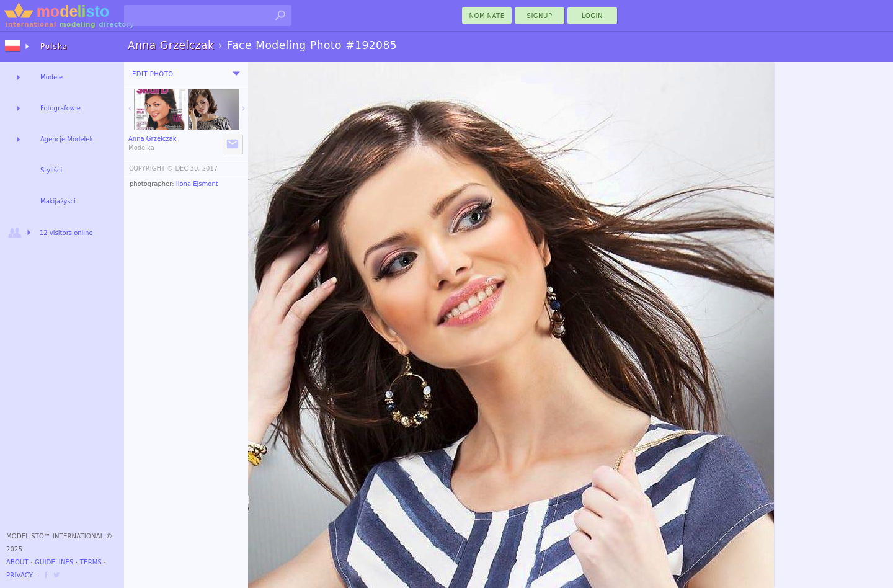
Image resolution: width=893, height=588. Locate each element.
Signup (540, 16)
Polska (54, 47)
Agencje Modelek (67, 139)
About (17, 562)
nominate (487, 16)
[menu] (236, 74)
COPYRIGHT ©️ (151, 168)
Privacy (20, 575)
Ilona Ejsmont (197, 184)
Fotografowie (60, 108)
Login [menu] (592, 16)
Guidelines (54, 562)
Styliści (51, 170)
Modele (51, 77)
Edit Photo (153, 74)
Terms (91, 562)
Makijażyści (58, 201)
